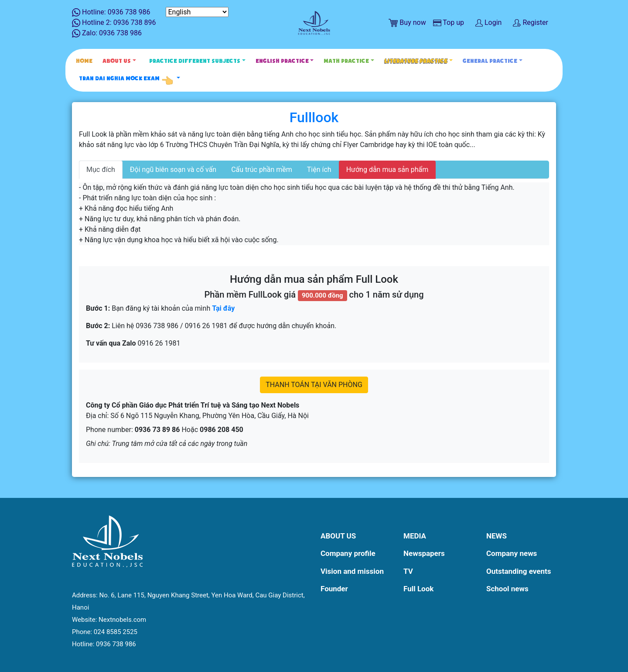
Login (488, 22)
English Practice (282, 61)
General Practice (490, 61)
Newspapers (424, 553)
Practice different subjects (195, 61)
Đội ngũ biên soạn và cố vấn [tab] (173, 170)
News (497, 536)
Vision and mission (352, 571)
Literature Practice (416, 61)
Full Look (418, 589)
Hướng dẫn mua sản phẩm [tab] (387, 170)
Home (84, 61)
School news (507, 589)
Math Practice (346, 61)
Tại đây (223, 308)
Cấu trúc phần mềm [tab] (262, 170)
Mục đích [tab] (101, 170)
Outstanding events (519, 571)
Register (531, 22)
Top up (449, 22)
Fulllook (314, 117)
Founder (334, 589)
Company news (512, 553)
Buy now (407, 23)
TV (408, 571)
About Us (117, 61)
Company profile (348, 553)
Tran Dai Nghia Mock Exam (127, 79)
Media (415, 536)
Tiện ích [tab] (319, 170)
